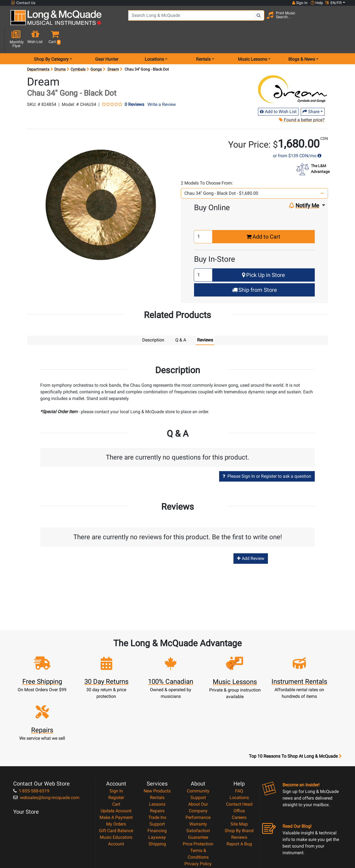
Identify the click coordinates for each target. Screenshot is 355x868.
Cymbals (78, 50)
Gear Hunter (107, 40)
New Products (157, 739)
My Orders (116, 772)
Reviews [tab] (205, 320)
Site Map (239, 772)
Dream (113, 50)
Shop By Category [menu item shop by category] (51, 40)
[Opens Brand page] (292, 70)
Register (116, 745)
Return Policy (198, 818)
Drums (60, 50)
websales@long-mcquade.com (46, 745)
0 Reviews (134, 85)
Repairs (157, 758)
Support (157, 772)
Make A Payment (116, 765)
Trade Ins (157, 765)
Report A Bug (239, 791)
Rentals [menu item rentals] (203, 40)
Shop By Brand (239, 778)
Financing (157, 778)
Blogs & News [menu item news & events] (302, 40)
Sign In (116, 739)
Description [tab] (153, 320)
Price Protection (198, 791)
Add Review (251, 539)
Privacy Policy (198, 811)
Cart (116, 752)
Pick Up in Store (263, 255)
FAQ (239, 739)
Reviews (239, 785)
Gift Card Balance (116, 778)
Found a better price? (302, 100)
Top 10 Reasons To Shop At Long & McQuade (295, 704)
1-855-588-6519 (31, 739)
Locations (239, 745)
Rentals (157, 745)
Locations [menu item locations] (154, 40)
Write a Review (162, 85)
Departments (38, 50)
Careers (239, 765)
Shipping (157, 791)
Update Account (116, 758)
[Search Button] (250, 19)
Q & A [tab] (181, 320)
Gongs (96, 50)
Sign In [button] (300, 3)
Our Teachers (198, 825)
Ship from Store (255, 270)
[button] (342, 20)
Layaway (157, 785)
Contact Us (23, 3)
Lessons (157, 752)
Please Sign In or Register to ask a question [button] (267, 456)
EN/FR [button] (334, 3)
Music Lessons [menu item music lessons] (252, 40)
